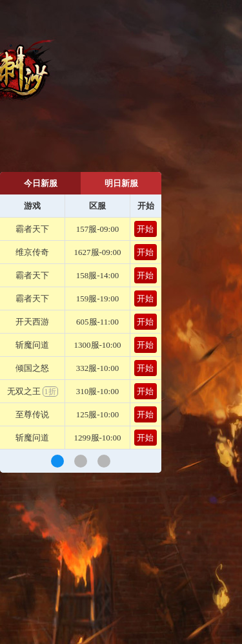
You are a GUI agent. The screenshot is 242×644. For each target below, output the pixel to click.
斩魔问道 (32, 345)
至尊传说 (32, 414)
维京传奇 (32, 252)
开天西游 (32, 322)
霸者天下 (32, 229)
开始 (145, 229)
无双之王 (33, 391)
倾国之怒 (32, 368)
